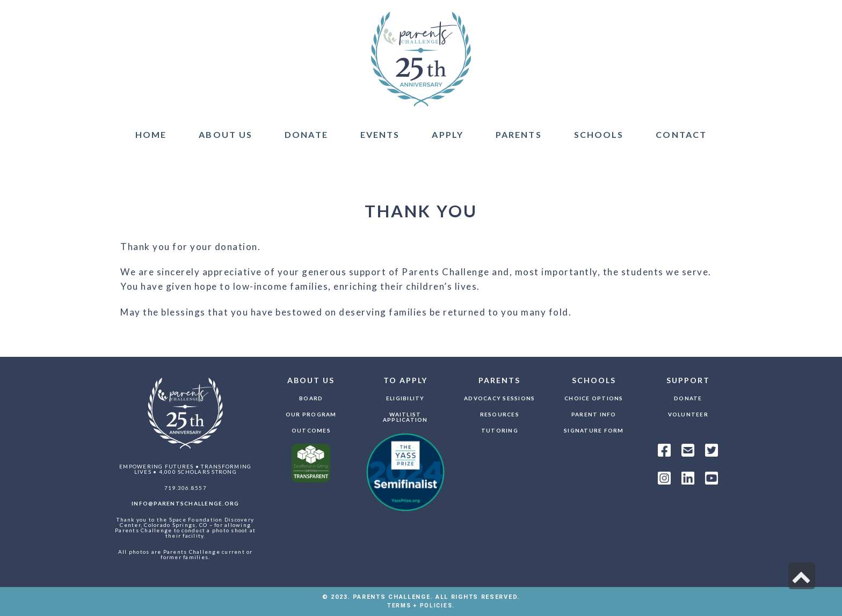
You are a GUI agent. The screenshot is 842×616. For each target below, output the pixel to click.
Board (311, 398)
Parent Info (594, 414)
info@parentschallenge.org (185, 503)
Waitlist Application (405, 417)
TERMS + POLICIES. (421, 606)
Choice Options (594, 398)
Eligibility (405, 398)
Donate (688, 398)
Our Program (311, 414)
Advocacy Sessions (499, 398)
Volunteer (688, 414)
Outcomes (311, 430)
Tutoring (500, 430)
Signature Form (594, 430)
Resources (500, 414)
